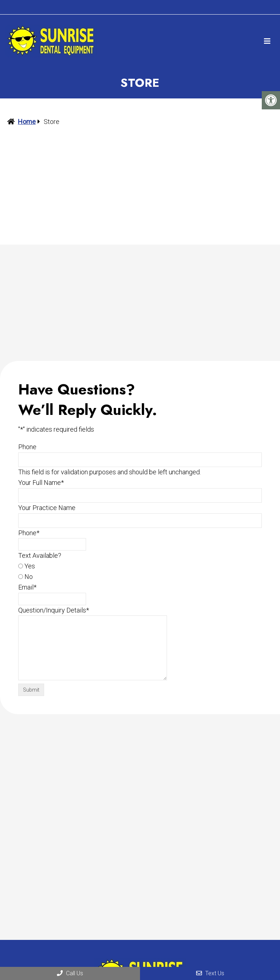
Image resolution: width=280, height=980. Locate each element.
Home (27, 122)
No (29, 577)
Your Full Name (41, 483)
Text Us (210, 973)
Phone (27, 447)
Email (27, 587)
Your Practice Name (47, 508)
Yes (30, 566)
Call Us (70, 973)
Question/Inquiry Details (54, 610)
